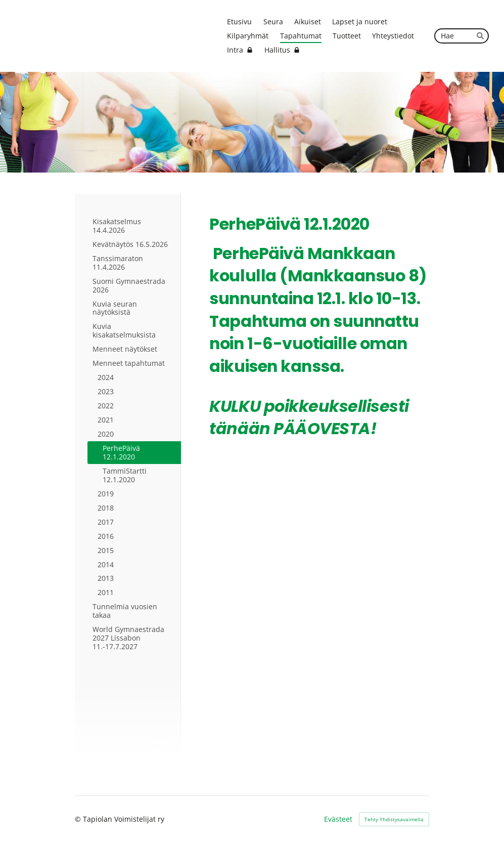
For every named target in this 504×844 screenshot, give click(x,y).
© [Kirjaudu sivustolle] (79, 819)
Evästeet (338, 819)
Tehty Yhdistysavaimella (394, 819)
